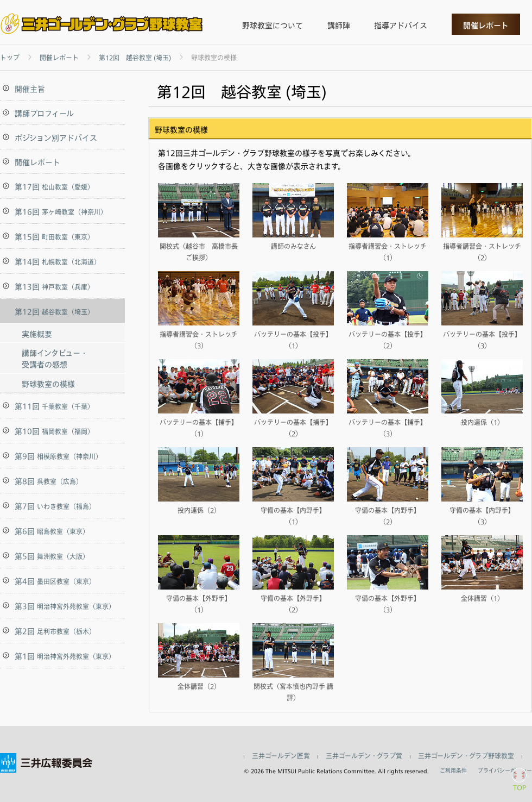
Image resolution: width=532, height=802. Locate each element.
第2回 (55, 631)
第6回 (52, 531)
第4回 (55, 581)
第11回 (54, 406)
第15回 (54, 237)
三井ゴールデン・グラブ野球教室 (466, 756)
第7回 (55, 506)
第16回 (61, 212)
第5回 (52, 556)
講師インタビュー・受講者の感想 (55, 359)
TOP (520, 787)
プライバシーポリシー (505, 771)
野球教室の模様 (48, 384)
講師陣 (339, 25)
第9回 (58, 456)
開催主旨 (30, 89)
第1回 (65, 656)
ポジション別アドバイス (56, 138)
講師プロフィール (44, 113)
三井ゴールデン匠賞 (281, 756)
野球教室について (273, 25)
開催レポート (486, 25)
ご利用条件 (453, 771)
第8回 (49, 481)
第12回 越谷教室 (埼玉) (135, 58)
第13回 (54, 287)
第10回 (54, 431)
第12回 (54, 312)
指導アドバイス (401, 25)
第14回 (58, 262)
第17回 (54, 187)
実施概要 (37, 334)
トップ (10, 58)
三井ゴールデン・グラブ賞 (364, 756)
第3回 (65, 606)
